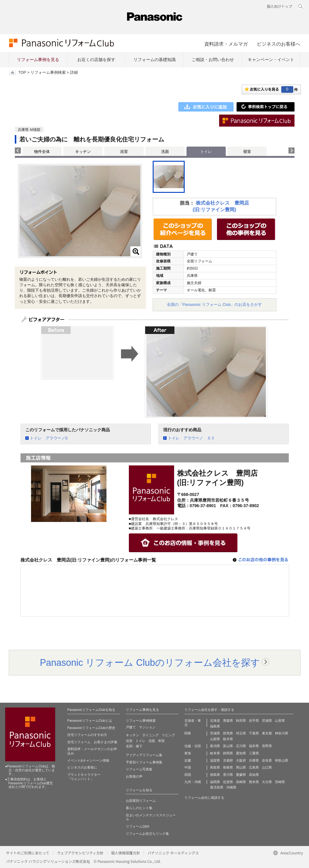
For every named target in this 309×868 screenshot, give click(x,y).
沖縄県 (231, 787)
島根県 (228, 767)
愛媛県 (241, 775)
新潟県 (215, 746)
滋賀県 (215, 760)
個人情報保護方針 (126, 853)
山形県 (280, 721)
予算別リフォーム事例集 (144, 762)
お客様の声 (134, 776)
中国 (188, 767)
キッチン (83, 152)
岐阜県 (215, 753)
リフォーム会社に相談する (204, 798)
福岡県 (215, 782)
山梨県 (215, 739)
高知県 (254, 775)
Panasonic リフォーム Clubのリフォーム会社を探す (150, 662)
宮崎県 (280, 782)
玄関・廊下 (134, 746)
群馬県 (228, 733)
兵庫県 (254, 760)
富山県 (228, 746)
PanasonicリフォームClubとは (90, 721)
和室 (161, 741)
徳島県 (215, 775)
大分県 (267, 782)
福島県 (215, 726)
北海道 (215, 721)
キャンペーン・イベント (271, 60)
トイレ (140, 741)
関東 (188, 733)
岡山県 (241, 767)
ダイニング (150, 735)
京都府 (228, 760)
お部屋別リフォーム (141, 801)
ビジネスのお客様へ (279, 44)
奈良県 (267, 760)
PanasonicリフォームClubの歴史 (91, 728)
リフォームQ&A (137, 826)
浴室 (124, 152)
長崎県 (241, 782)
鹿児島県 (217, 787)
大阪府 (241, 760)
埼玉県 (241, 733)
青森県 (228, 721)
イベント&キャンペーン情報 (88, 760)
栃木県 (228, 739)
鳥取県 (215, 767)
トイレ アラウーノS (49, 438)
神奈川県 (282, 733)
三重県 (254, 753)
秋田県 (241, 721)
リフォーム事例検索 (48, 73)
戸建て (131, 727)
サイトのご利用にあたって (28, 853)
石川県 (241, 746)
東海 (188, 753)
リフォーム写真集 (139, 769)
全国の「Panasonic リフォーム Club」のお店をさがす (215, 304)
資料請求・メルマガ (226, 44)
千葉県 (254, 733)
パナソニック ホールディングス (173, 853)
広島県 (254, 767)
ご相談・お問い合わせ (213, 60)
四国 (188, 775)
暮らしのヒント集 (139, 808)
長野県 (267, 746)
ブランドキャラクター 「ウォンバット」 (84, 777)
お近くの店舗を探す (96, 60)
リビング (168, 735)
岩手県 (254, 721)
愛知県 (241, 753)
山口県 (267, 767)
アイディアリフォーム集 (144, 755)
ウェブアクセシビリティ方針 (80, 853)
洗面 (165, 152)
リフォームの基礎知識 (154, 60)
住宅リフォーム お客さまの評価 (92, 742)
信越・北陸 (193, 746)
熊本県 (254, 782)
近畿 (188, 760)
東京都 (267, 733)
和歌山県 (282, 760)
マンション (147, 727)
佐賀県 (228, 782)
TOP (22, 73)
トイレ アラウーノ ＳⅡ (191, 438)
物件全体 (42, 152)
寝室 (247, 152)
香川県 (228, 775)
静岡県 (228, 753)
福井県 (254, 746)
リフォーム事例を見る (38, 60)
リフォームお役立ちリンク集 (147, 834)
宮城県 (267, 721)
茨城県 (215, 733)
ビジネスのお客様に (82, 767)
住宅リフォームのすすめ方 (87, 735)
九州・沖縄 (193, 782)
